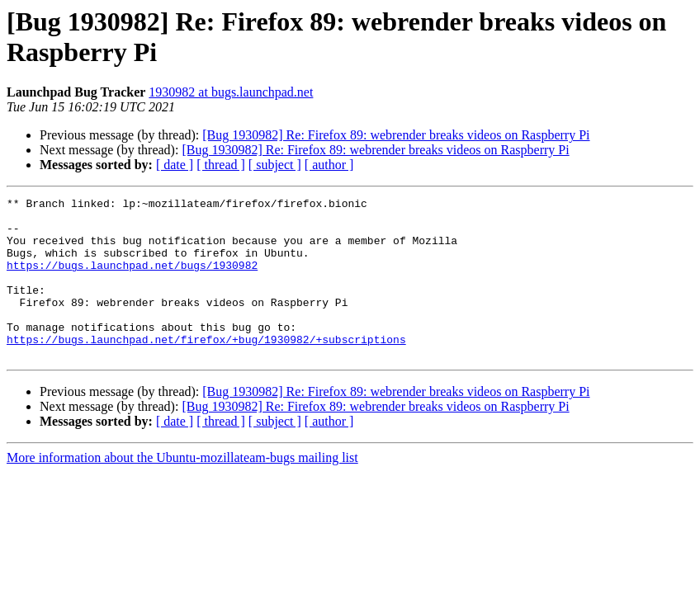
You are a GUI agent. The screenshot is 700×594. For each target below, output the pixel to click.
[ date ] (175, 165)
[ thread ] (221, 165)
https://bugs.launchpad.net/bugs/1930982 (132, 280)
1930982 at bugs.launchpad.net (231, 92)
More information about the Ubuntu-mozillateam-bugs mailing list (182, 490)
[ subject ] (275, 165)
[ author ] (329, 165)
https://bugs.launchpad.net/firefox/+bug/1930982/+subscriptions (206, 369)
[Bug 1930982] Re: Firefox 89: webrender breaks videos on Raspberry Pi (396, 135)
